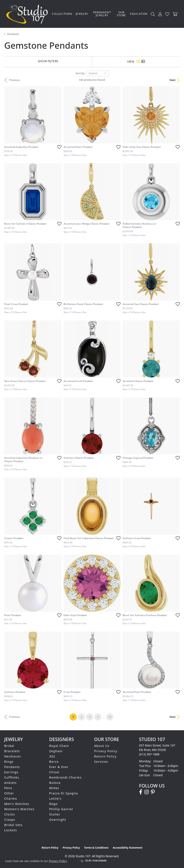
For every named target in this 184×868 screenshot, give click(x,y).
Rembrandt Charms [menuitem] (65, 777)
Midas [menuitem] (54, 788)
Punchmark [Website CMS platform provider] (100, 861)
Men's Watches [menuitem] (17, 804)
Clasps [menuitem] (10, 820)
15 (110, 717)
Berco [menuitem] (54, 762)
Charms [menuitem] (11, 798)
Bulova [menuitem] (55, 783)
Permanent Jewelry (102, 14)
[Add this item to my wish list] (58, 147)
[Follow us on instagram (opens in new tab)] (147, 792)
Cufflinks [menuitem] (12, 777)
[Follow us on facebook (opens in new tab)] (141, 792)
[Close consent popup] (82, 861)
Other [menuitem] (9, 793)
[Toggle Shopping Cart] (175, 14)
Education (139, 14)
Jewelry (82, 14)
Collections (62, 14)
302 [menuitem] (52, 756)
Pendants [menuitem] (12, 767)
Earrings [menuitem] (11, 772)
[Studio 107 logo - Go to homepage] (28, 14)
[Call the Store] (149, 754)
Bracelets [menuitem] (12, 751)
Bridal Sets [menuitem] (13, 825)
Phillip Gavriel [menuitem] (61, 809)
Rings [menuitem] (9, 762)
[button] (153, 14)
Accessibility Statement (127, 848)
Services (101, 762)
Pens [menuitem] (8, 788)
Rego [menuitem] (53, 804)
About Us (102, 746)
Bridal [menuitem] (9, 746)
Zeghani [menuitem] (56, 751)
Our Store (122, 14)
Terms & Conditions (96, 848)
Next (173, 80)
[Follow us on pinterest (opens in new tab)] (153, 792)
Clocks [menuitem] (10, 814)
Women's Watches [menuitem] (19, 809)
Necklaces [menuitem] (13, 756)
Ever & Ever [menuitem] (59, 767)
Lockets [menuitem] (11, 830)
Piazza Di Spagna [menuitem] (64, 793)
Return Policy (105, 756)
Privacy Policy (106, 751)
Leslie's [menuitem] (55, 798)
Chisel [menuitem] (54, 772)
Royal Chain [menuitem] (59, 746)
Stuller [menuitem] (55, 814)
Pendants (13, 34)
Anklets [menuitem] (10, 783)
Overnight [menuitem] (58, 820)
